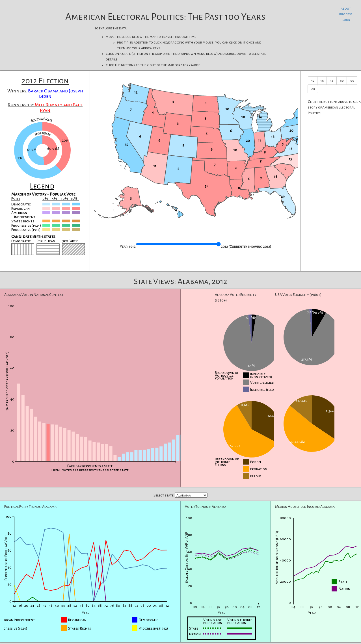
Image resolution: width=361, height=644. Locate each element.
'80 (342, 81)
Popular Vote (43, 134)
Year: (124, 247)
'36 (322, 81)
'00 (352, 81)
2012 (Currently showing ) (246, 247)
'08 (313, 89)
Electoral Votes (41, 120)
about (346, 8)
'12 (313, 81)
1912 (132, 247)
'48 (332, 81)
